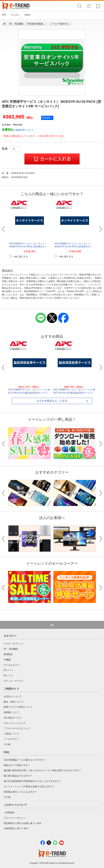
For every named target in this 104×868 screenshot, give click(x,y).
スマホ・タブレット (14, 644)
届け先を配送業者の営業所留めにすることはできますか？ (32, 781)
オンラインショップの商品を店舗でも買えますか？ (29, 786)
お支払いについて (13, 696)
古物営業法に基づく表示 (16, 828)
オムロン (15, 15)
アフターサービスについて (17, 728)
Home (4, 24)
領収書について (11, 712)
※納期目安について (24, 130)
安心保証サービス (13, 718)
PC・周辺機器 (16, 24)
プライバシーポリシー (15, 818)
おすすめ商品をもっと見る (52, 401)
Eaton (28, 15)
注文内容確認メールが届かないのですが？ (25, 760)
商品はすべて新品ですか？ (17, 765)
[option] (52, 62)
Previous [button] (5, 229)
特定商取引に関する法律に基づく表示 (22, 823)
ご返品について (11, 734)
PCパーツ (9, 670)
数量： (11, 149)
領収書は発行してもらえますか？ (20, 792)
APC (4, 15)
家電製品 (8, 654)
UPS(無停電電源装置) (37, 24)
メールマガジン (11, 739)
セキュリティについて (15, 723)
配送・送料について (14, 702)
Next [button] (99, 229)
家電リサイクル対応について (18, 707)
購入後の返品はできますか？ (18, 776)
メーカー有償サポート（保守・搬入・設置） (61, 24)
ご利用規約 (9, 813)
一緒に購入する (19, 257)
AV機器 (7, 660)
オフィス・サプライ (14, 681)
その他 (7, 744)
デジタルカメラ (11, 665)
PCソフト (9, 676)
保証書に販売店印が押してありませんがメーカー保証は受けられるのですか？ (42, 770)
